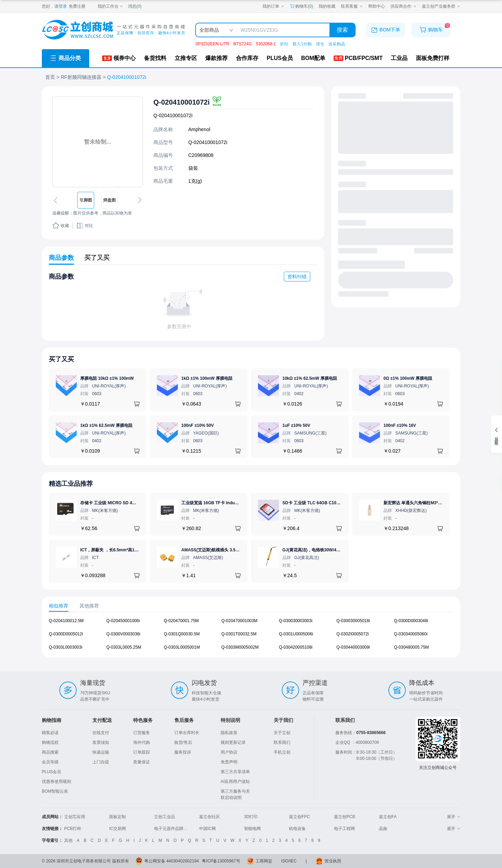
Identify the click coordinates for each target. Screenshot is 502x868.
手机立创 (282, 752)
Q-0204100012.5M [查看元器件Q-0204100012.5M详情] (66, 621)
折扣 (284, 44)
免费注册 (77, 6)
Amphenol (199, 129)
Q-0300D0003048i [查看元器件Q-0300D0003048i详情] (411, 621)
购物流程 (50, 742)
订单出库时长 (187, 733)
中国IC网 (207, 829)
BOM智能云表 (55, 791)
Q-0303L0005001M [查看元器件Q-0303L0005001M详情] (182, 647)
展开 (454, 817)
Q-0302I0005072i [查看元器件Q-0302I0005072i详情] (353, 634)
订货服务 (142, 733)
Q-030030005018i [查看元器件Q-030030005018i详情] (353, 621)
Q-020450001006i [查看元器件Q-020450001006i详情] (123, 621)
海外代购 (142, 742)
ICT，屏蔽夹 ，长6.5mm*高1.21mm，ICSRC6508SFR (131, 550)
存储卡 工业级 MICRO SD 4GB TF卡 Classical (124, 503)
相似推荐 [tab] (59, 605)
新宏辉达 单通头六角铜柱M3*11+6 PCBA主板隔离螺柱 (435, 503)
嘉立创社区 (210, 817)
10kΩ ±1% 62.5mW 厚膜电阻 (310, 378)
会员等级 (50, 762)
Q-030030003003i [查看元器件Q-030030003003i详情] (296, 621)
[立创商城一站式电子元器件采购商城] (113, 30)
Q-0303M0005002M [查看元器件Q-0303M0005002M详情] (240, 647)
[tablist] (251, 606)
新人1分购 (302, 44)
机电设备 (297, 829)
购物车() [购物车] (301, 6)
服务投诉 (183, 752)
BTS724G (242, 44)
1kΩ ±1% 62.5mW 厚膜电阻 (106, 425)
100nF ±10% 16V (400, 425)
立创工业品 (165, 817)
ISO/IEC (289, 861)
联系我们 (282, 742)
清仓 (320, 44)
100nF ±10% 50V (197, 425)
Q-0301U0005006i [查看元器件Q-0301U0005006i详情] (296, 634)
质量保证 (142, 762)
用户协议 (229, 752)
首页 (50, 77)
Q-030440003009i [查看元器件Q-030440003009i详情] (353, 647)
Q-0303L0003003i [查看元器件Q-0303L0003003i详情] (66, 647)
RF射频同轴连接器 (81, 77)
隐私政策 (229, 733)
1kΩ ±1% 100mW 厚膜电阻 (207, 378)
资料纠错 (297, 277)
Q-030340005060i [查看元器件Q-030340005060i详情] (411, 634)
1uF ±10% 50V (296, 425)
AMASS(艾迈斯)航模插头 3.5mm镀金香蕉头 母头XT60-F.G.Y (238, 550)
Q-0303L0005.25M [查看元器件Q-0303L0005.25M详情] (124, 647)
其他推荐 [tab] (89, 605)
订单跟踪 (142, 752)
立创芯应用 (75, 817)
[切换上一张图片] (57, 200)
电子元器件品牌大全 (173, 829)
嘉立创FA (388, 817)
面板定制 (117, 817)
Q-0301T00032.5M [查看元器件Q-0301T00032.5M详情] (239, 634)
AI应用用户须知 (235, 782)
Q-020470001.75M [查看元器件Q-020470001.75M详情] (181, 621)
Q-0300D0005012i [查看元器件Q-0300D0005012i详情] (66, 634)
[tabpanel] (251, 637)
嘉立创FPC (299, 817)
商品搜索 (50, 752)
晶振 (383, 829)
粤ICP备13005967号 (221, 861)
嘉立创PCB (345, 817)
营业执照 (333, 861)
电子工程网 (344, 829)
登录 (63, 6)
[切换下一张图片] (138, 200)
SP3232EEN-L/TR (212, 44)
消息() (135, 6)
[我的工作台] (110, 6)
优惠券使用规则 (56, 782)
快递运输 (101, 752)
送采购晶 (337, 44)
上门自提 (101, 762)
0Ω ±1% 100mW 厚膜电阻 (408, 378)
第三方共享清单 (235, 772)
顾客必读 (50, 733)
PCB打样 (73, 829)
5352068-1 (266, 44)
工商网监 (264, 861)
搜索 (342, 30)
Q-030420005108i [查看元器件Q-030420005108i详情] (296, 647)
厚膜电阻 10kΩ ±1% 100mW (107, 378)
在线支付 (101, 733)
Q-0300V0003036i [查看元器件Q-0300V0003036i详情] (123, 634)
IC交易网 (117, 829)
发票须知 (101, 742)
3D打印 (251, 817)
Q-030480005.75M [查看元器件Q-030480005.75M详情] (411, 647)
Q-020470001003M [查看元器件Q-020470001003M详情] (239, 621)
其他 (68, 840)
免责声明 (229, 762)
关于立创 (282, 733)
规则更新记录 (233, 742)
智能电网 (252, 829)
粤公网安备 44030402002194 (172, 861)
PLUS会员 (51, 772)
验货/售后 (183, 742)
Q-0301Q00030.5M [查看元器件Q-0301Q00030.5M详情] (182, 634)
